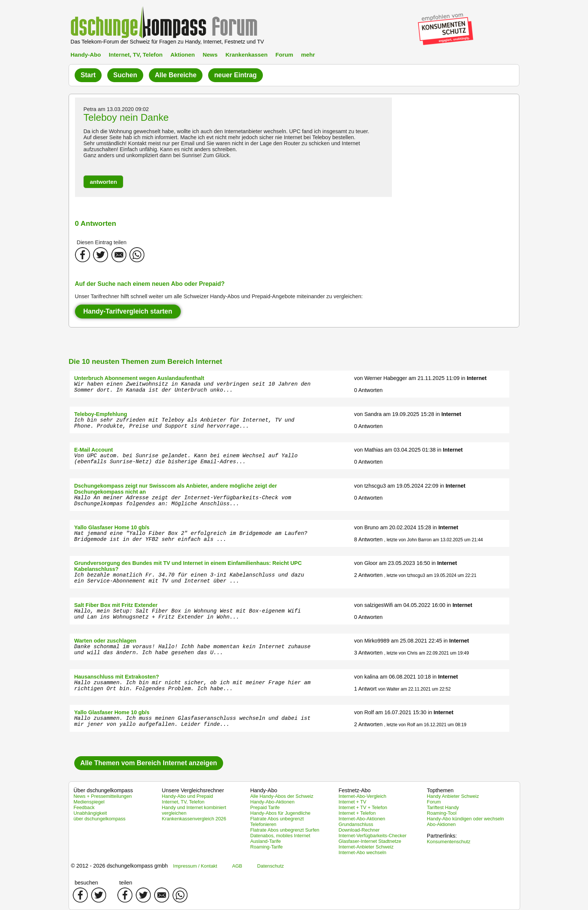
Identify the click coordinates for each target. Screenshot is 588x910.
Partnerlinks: (442, 836)
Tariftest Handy (443, 807)
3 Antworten (368, 653)
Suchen (125, 75)
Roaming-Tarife (266, 847)
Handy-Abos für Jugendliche (280, 813)
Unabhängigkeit (90, 813)
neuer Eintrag (235, 75)
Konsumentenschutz (448, 842)
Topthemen (440, 790)
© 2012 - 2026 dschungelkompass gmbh (119, 866)
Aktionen (182, 55)
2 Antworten (368, 575)
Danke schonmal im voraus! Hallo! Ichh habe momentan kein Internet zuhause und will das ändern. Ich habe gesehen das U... (192, 650)
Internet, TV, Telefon (136, 55)
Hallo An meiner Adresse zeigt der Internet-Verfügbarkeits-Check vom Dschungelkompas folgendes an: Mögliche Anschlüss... (183, 501)
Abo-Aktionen (441, 824)
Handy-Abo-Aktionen (272, 802)
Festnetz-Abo (355, 790)
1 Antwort (365, 689)
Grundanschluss (356, 824)
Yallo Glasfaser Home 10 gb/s (112, 527)
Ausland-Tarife (265, 841)
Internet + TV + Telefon (363, 807)
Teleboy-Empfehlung (101, 414)
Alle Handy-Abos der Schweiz (282, 796)
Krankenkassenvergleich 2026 (194, 819)
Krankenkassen (246, 55)
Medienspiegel (89, 802)
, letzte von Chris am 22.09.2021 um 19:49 (426, 653)
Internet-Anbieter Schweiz (366, 847)
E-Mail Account (94, 450)
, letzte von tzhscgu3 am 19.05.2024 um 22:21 (430, 575)
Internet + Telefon (357, 813)
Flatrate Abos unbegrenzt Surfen (285, 830)
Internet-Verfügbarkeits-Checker (373, 836)
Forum (284, 55)
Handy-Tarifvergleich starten (128, 311)
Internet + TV (352, 802)
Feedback (84, 807)
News (210, 55)
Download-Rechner (359, 830)
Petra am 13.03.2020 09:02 (116, 109)
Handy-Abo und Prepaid (188, 796)
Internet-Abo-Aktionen (362, 819)
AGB (237, 866)
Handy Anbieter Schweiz (453, 796)
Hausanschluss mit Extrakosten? (117, 677)
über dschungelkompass (100, 819)
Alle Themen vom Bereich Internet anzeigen (149, 763)
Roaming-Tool (442, 813)
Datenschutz (271, 866)
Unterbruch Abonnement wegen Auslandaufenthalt (139, 378)
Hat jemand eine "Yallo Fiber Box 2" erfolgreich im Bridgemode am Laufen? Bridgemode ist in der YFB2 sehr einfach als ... (191, 536)
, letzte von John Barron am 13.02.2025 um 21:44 (433, 540)
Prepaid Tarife (265, 807)
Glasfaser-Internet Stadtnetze (370, 841)
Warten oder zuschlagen (105, 641)
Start (88, 75)
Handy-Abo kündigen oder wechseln (465, 819)
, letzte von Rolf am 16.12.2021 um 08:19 (425, 725)
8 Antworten (368, 539)
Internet (477, 378)
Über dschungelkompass (103, 790)
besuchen (86, 883)
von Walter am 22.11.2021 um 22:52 (414, 689)
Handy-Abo (86, 55)
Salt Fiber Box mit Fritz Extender (116, 605)
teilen (126, 883)
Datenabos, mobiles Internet (280, 836)
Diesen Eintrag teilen (102, 242)
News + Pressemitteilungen (103, 796)
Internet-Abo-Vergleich (362, 796)
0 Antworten (368, 390)
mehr (308, 55)
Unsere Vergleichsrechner (193, 790)
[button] (103, 182)
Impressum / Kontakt (195, 866)
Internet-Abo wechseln (362, 852)
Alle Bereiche (176, 75)
